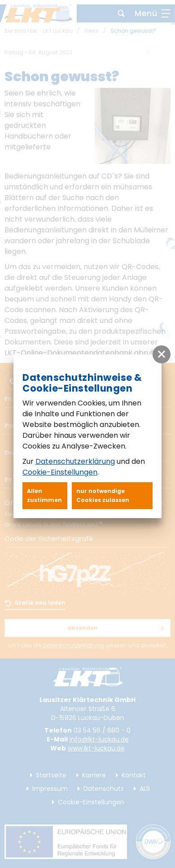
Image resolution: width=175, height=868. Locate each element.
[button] (162, 354)
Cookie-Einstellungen (60, 472)
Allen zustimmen (44, 495)
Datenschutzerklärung (75, 461)
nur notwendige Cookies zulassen (103, 495)
